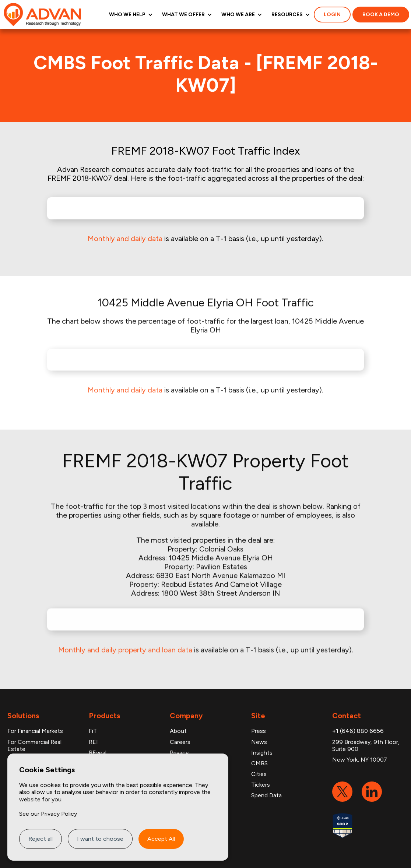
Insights (262, 753)
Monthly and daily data (125, 239)
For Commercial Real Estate (34, 745)
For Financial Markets (35, 731)
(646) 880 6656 (358, 731)
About (178, 731)
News (259, 742)
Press (259, 731)
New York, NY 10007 (360, 760)
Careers (180, 742)
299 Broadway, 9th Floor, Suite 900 (366, 745)
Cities (259, 774)
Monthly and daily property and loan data (125, 644)
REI (93, 742)
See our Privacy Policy (48, 814)
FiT (93, 731)
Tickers (261, 785)
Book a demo (381, 15)
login (332, 15)
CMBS (259, 763)
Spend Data (266, 795)
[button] (130, 15)
